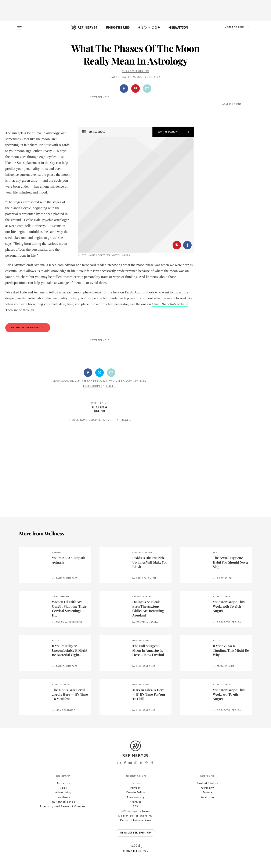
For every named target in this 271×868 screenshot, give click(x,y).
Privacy (136, 806)
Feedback (63, 815)
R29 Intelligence (64, 820)
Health (110, 404)
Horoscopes (93, 404)
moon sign (24, 151)
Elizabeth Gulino (135, 72)
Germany (208, 806)
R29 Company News (135, 829)
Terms (135, 801)
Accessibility (135, 815)
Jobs (64, 806)
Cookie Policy (135, 810)
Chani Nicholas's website (170, 322)
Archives (135, 820)
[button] (231, 31)
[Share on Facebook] (124, 88)
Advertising (63, 810)
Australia (207, 815)
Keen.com (16, 226)
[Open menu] (19, 26)
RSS (135, 824)
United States (207, 801)
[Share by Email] (147, 88)
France (208, 810)
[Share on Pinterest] (135, 88)
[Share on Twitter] (100, 391)
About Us (63, 801)
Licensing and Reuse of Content (64, 824)
